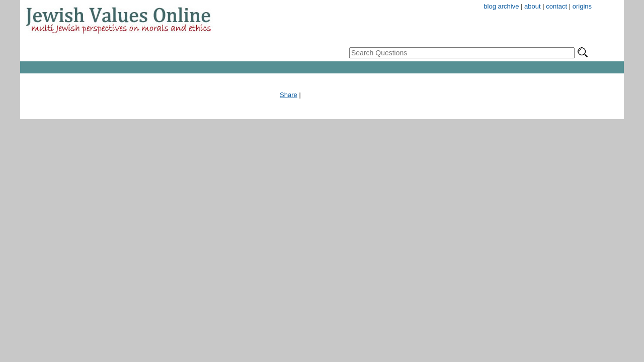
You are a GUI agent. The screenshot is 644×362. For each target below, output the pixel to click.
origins (582, 6)
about (533, 6)
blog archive (501, 6)
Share (289, 95)
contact (556, 6)
